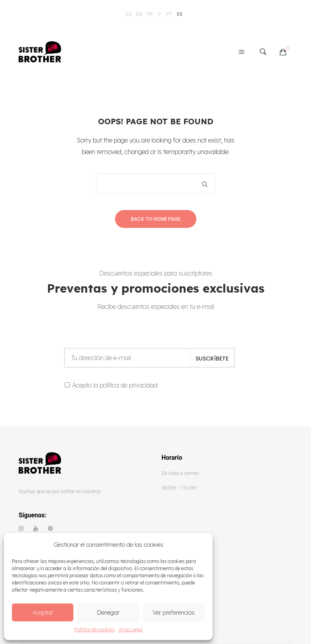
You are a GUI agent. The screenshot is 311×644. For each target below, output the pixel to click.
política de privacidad (129, 385)
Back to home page (156, 219)
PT (169, 14)
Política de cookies (94, 630)
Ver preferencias (174, 612)
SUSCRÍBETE (212, 359)
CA (128, 14)
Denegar (108, 612)
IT (159, 14)
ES (180, 14)
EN (139, 14)
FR (150, 14)
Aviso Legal (131, 630)
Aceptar (43, 612)
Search (205, 184)
